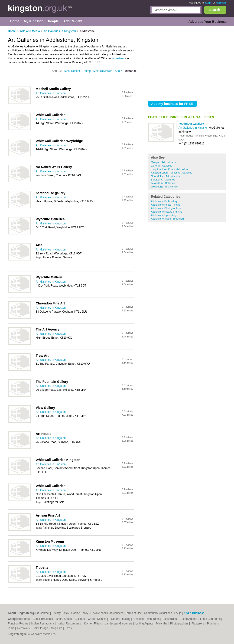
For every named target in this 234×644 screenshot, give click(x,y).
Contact (44, 613)
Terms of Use (134, 613)
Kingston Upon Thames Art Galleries (172, 173)
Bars (27, 619)
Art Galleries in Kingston (194, 128)
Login (209, 3)
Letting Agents (145, 624)
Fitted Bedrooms (211, 619)
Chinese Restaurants (147, 619)
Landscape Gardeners (119, 624)
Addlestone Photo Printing (166, 205)
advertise (118, 58)
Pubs (11, 628)
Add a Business (194, 613)
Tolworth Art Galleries (163, 183)
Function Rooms (18, 624)
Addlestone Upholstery (164, 215)
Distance (131, 71)
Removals (24, 628)
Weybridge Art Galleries (164, 187)
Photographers (180, 624)
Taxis (69, 628)
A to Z (119, 71)
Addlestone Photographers (166, 208)
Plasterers (198, 624)
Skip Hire (57, 628)
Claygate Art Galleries (163, 162)
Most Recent (72, 71)
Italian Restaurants (70, 624)
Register (221, 3)
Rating (87, 71)
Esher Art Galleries (162, 166)
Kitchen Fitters (93, 624)
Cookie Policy (80, 613)
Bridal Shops (64, 619)
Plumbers (213, 624)
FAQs (178, 613)
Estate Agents (189, 619)
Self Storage (41, 628)
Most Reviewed (103, 71)
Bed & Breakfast (43, 619)
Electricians (170, 619)
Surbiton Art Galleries (163, 180)
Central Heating (121, 619)
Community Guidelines (158, 613)
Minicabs (162, 624)
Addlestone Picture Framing (167, 212)
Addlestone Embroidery (164, 201)
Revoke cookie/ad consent (107, 613)
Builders (80, 619)
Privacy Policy (60, 613)
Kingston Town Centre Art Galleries (171, 169)
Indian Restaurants (43, 624)
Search (215, 10)
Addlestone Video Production (167, 219)
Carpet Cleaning (98, 619)
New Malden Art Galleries (165, 176)
